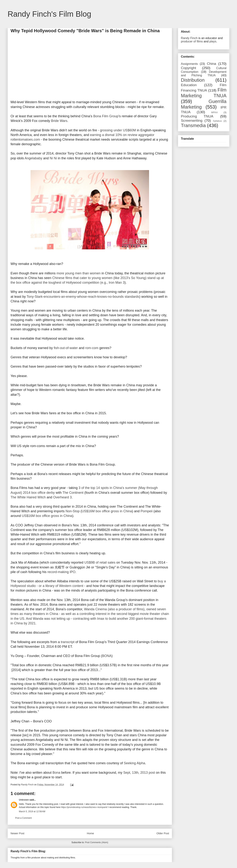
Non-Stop (73, 511)
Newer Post (17, 833)
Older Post (163, 833)
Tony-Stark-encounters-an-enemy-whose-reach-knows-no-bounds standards (83, 297)
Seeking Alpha (135, 763)
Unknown (24, 800)
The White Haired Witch (28, 497)
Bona (56, 773)
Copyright (188, 68)
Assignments (189, 64)
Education (189, 85)
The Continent (73, 493)
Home (90, 833)
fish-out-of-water (66, 348)
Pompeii (147, 511)
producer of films (192, 41)
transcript (68, 642)
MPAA (215, 112)
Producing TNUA (197, 116)
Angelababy (33, 158)
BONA (107, 656)
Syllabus (217, 121)
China (211, 64)
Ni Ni (53, 158)
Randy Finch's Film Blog (49, 14)
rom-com (92, 348)
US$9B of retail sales (100, 562)
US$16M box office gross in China (107, 511)
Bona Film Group (106, 116)
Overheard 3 (62, 497)
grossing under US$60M (118, 130)
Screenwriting (192, 121)
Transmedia (193, 125)
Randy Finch (189, 38)
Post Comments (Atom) (97, 842)
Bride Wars (59, 121)
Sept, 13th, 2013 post (139, 773)
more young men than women (79, 273)
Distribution (193, 80)
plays (213, 41)
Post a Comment (23, 818)
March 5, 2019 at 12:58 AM (32, 811)
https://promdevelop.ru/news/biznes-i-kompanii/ (84, 807)
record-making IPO (61, 572)
